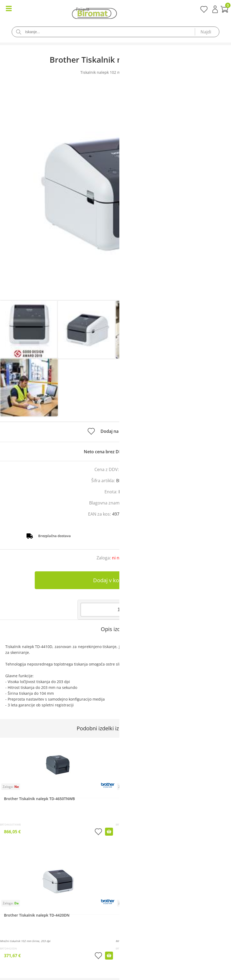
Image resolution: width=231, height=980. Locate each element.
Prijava (215, 9)
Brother (134, 503)
